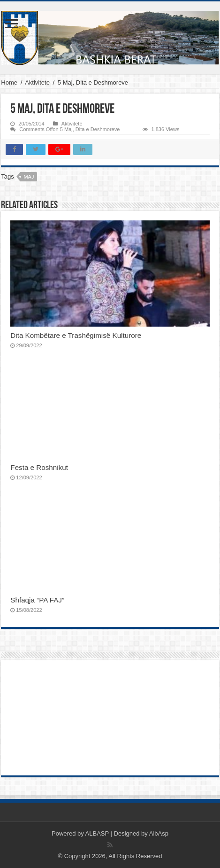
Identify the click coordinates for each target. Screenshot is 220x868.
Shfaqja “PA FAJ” (42, 600)
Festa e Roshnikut (39, 467)
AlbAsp (159, 833)
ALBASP (97, 833)
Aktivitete (37, 82)
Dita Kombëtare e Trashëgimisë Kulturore (76, 335)
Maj (29, 177)
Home (9, 82)
